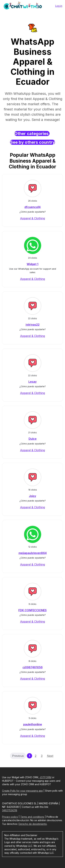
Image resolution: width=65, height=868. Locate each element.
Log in (59, 6)
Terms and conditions (32, 817)
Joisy (32, 496)
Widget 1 (32, 264)
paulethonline (33, 724)
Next (50, 756)
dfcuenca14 (32, 207)
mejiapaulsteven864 (33, 553)
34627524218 (10, 810)
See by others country (32, 142)
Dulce (33, 439)
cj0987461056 (33, 667)
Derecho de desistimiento (33, 824)
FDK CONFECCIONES (32, 610)
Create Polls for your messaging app (22, 791)
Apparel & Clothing (32, 218)
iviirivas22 (33, 325)
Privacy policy (10, 817)
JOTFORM (45, 777)
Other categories (32, 134)
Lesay (32, 382)
